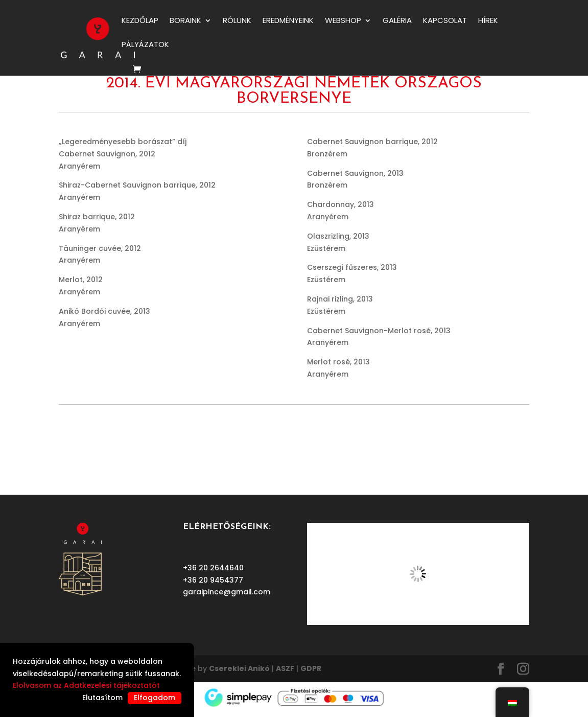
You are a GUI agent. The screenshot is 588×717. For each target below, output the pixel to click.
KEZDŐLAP (140, 21)
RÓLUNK (237, 21)
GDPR (311, 668)
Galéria (397, 21)
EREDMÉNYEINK (288, 21)
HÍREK (488, 21)
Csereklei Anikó (239, 668)
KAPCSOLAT (445, 21)
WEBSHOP (343, 21)
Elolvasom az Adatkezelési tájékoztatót (86, 685)
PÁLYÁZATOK (145, 45)
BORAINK (185, 21)
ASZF (285, 668)
